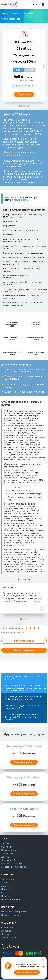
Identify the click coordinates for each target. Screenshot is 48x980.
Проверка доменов (11, 899)
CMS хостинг (8, 847)
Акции (4, 883)
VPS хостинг (7, 853)
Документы (7, 886)
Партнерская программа (14, 912)
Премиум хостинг (10, 850)
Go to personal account (27, 972)
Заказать (24, 94)
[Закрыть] (43, 960)
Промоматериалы (10, 915)
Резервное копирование (14, 867)
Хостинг (5, 843)
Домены (5, 857)
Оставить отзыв (24, 650)
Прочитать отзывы (24, 641)
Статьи (5, 893)
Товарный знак (9, 937)
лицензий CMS (22, 200)
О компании (7, 927)
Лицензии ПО (8, 860)
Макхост (6, 7)
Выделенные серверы (12, 864)
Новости (6, 896)
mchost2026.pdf (11, 155)
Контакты (6, 931)
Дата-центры (8, 879)
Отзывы (5, 934)
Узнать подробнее (24, 762)
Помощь (6, 889)
